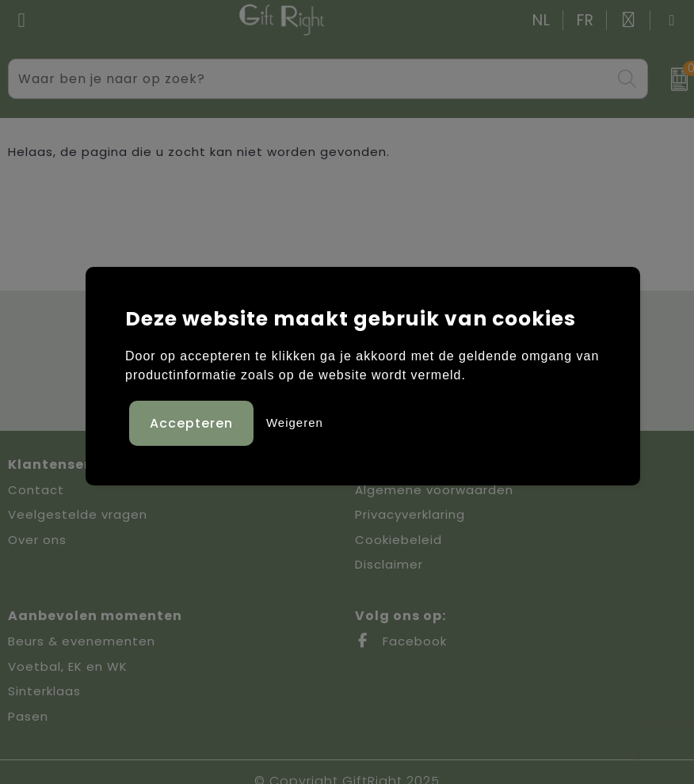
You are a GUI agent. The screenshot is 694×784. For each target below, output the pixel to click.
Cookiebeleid (398, 540)
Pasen (28, 716)
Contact (36, 490)
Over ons (37, 540)
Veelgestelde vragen (78, 514)
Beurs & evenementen (82, 641)
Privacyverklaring (410, 514)
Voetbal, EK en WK (68, 666)
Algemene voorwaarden (434, 490)
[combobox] (310, 79)
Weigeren (295, 422)
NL (541, 20)
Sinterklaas (44, 691)
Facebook (401, 641)
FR (585, 20)
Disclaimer (389, 564)
